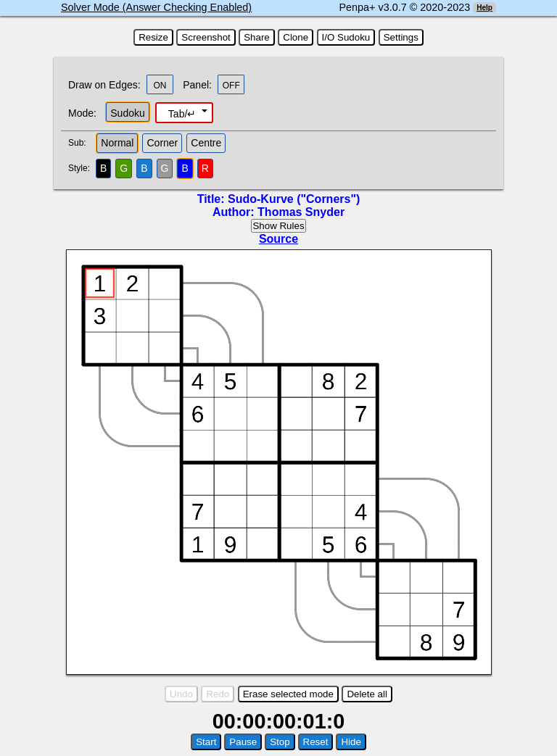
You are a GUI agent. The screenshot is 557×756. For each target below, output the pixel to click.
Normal (117, 143)
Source (278, 239)
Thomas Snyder (301, 212)
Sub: (81, 143)
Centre (206, 143)
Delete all (367, 694)
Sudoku (127, 113)
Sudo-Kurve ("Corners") (294, 199)
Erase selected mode (288, 694)
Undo (181, 694)
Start (206, 742)
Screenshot (206, 37)
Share (257, 37)
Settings (401, 37)
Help (484, 8)
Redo (218, 694)
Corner (162, 143)
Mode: (82, 113)
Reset (316, 742)
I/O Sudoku (346, 37)
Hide (351, 742)
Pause (243, 742)
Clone (296, 37)
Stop (280, 742)
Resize (153, 37)
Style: (81, 168)
